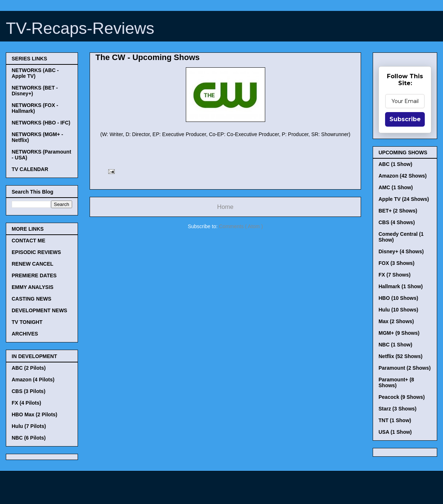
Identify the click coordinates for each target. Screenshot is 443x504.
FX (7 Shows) (395, 275)
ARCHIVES (25, 334)
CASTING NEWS (32, 299)
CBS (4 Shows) (397, 222)
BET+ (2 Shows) (398, 211)
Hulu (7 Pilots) (29, 426)
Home (225, 207)
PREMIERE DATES (34, 275)
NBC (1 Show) (395, 345)
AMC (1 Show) (396, 187)
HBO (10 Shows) (398, 298)
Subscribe (405, 119)
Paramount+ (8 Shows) (396, 382)
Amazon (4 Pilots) (33, 380)
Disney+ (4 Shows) (401, 251)
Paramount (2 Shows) (405, 368)
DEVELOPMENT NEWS (39, 310)
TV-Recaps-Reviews (80, 28)
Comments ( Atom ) (241, 226)
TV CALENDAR (30, 169)
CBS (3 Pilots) (29, 391)
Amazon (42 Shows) (403, 176)
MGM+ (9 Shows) (399, 333)
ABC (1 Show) (395, 164)
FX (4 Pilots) (26, 403)
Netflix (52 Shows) (401, 356)
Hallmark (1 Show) (401, 286)
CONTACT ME (28, 241)
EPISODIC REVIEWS (36, 252)
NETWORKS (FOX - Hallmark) (35, 108)
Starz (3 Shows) (397, 409)
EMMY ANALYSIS (33, 287)
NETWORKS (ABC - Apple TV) (35, 73)
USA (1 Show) (395, 432)
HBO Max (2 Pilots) (34, 414)
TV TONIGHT (27, 322)
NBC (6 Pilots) (29, 438)
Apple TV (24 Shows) (404, 199)
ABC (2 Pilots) (29, 368)
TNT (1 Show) (395, 420)
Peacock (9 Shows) (402, 397)
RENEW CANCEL (32, 264)
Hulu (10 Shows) (398, 310)
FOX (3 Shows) (397, 263)
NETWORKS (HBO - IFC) (41, 123)
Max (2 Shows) (396, 321)
